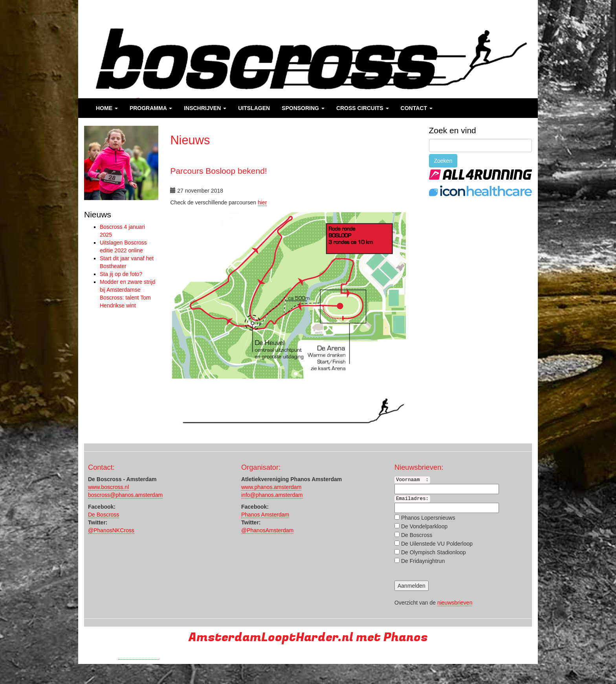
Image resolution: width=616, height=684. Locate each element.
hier (262, 202)
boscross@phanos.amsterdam (125, 495)
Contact (417, 108)
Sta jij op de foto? (121, 274)
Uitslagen (254, 108)
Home (107, 108)
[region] (121, 163)
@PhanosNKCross (111, 530)
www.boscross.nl (108, 487)
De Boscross (104, 515)
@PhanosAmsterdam (267, 530)
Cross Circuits (363, 108)
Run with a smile (138, 656)
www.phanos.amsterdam (271, 487)
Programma (151, 108)
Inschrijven (205, 108)
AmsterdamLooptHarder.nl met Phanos (308, 637)
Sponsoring (303, 108)
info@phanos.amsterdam (272, 495)
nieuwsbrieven (455, 603)
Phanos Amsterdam (265, 515)
